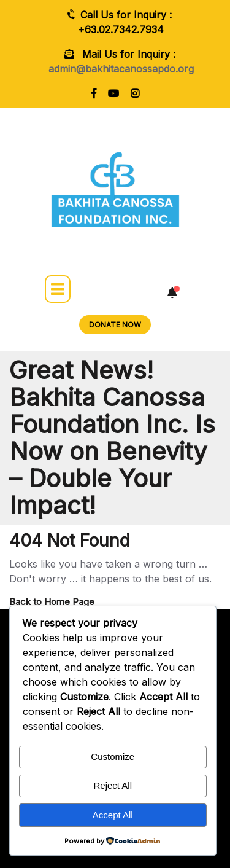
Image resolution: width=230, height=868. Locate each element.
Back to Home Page (52, 602)
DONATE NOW (115, 325)
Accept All (113, 815)
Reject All (113, 785)
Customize (113, 757)
